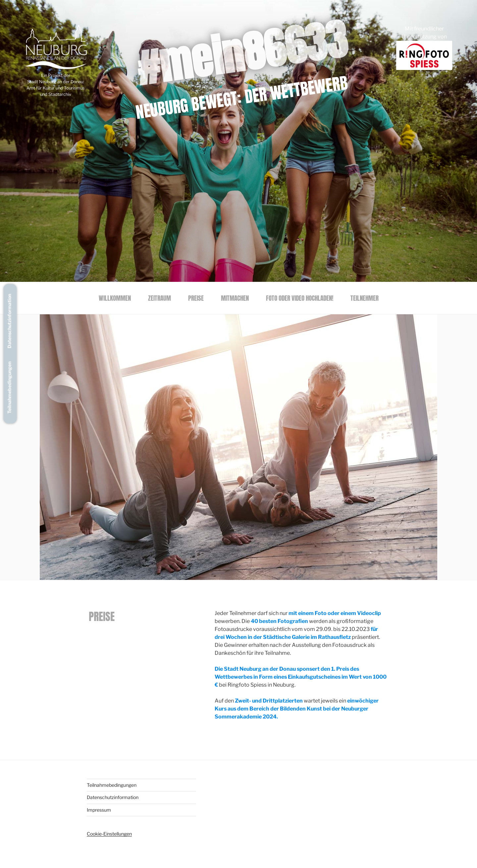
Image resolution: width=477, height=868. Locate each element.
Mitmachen (235, 298)
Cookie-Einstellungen (109, 834)
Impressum (99, 810)
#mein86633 (241, 53)
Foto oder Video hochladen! (300, 298)
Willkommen (115, 298)
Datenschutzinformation (9, 321)
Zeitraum (159, 298)
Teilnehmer (365, 298)
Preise (196, 298)
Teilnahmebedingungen (9, 388)
